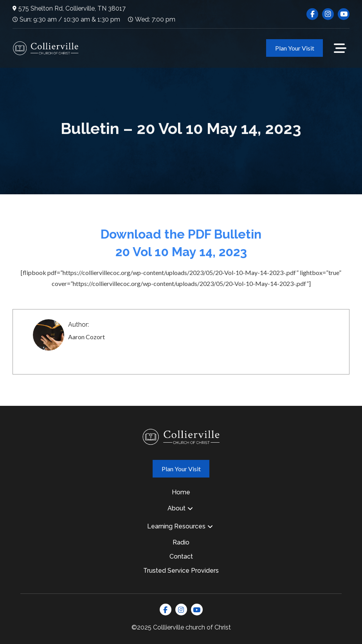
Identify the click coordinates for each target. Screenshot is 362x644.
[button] (340, 48)
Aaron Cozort (86, 337)
